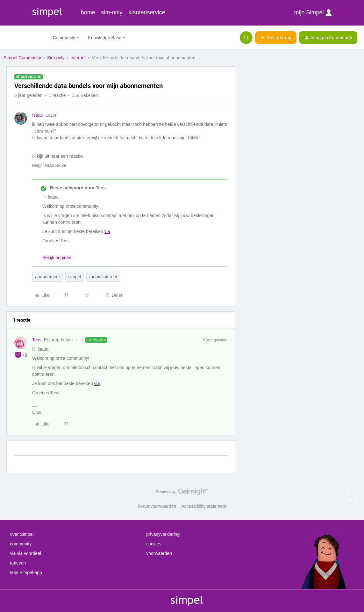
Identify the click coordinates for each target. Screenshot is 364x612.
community (21, 544)
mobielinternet (103, 277)
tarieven (18, 563)
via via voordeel (26, 553)
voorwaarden (159, 553)
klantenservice (147, 12)
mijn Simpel (313, 13)
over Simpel (22, 534)
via (107, 231)
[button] (276, 38)
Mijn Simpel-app (26, 572)
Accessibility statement (204, 506)
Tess (37, 340)
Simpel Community (22, 58)
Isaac (37, 115)
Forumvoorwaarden (157, 506)
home (88, 12)
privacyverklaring (163, 534)
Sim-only (56, 58)
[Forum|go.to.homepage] (25, 38)
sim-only (112, 12)
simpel (75, 277)
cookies (154, 544)
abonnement (47, 277)
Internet (78, 58)
